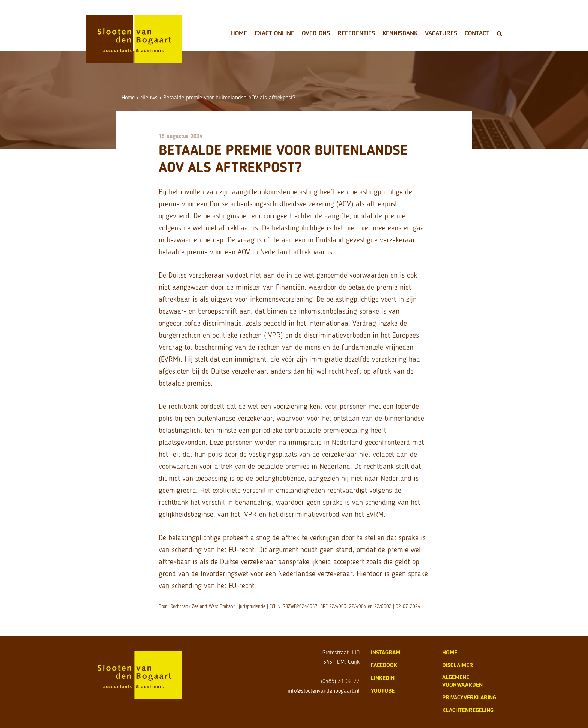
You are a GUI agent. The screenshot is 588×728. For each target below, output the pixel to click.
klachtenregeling (468, 710)
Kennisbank (400, 33)
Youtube (383, 691)
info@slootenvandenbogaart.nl (324, 691)
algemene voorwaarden (462, 681)
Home (239, 33)
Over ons (316, 33)
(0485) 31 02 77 (340, 681)
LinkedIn (383, 678)
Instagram (385, 652)
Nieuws (149, 97)
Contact (477, 33)
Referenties (356, 33)
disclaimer (457, 665)
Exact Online (274, 33)
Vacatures (441, 33)
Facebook (384, 665)
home (450, 652)
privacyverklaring (469, 697)
